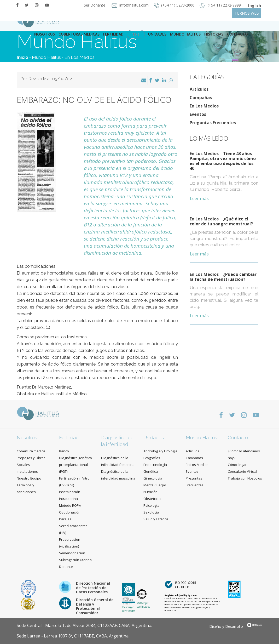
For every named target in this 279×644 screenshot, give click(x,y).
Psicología (151, 505)
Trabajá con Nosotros (245, 478)
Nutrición (150, 492)
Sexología (151, 512)
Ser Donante (94, 5)
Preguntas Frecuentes (213, 123)
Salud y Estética (156, 519)
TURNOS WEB (247, 13)
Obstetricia (152, 499)
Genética (151, 471)
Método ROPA (70, 505)
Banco (64, 451)
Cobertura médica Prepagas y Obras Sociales (31, 458)
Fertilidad (113, 34)
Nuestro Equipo (29, 478)
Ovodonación (70, 512)
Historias (214, 34)
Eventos (198, 114)
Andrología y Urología (160, 451)
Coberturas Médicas (79, 34)
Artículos (199, 89)
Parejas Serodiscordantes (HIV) (73, 526)
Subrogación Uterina (75, 560)
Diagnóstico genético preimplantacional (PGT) (75, 465)
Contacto (238, 438)
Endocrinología (155, 465)
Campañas (201, 98)
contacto (237, 34)
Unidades (157, 34)
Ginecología (153, 478)
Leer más (199, 198)
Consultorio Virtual (242, 471)
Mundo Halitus (185, 34)
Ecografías (152, 458)
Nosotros (45, 34)
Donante (66, 567)
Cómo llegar (237, 465)
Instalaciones (27, 471)
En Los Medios (80, 57)
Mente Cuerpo (155, 485)
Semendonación (72, 553)
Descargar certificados (129, 609)
